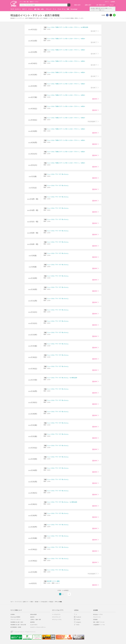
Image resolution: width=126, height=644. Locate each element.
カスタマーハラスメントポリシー (38, 627)
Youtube (78, 619)
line (114, 15)
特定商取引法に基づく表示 (17, 622)
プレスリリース (97, 617)
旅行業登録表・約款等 (16, 627)
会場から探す (88, 5)
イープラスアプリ (56, 614)
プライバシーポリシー (16, 619)
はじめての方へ (34, 625)
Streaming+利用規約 (15, 617)
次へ (69, 594)
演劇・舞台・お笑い (39, 9)
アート (54, 9)
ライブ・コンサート (16, 9)
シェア (107, 15)
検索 (70, 6)
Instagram (79, 622)
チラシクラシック (56, 617)
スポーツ (24, 9)
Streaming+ (74, 9)
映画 (68, 9)
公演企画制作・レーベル (99, 625)
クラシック (49, 9)
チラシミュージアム (57, 619)
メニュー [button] (112, 5)
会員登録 (113, 2)
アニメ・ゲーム (61, 9)
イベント (30, 9)
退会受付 (32, 617)
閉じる (114, 8)
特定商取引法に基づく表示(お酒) (18, 625)
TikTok (78, 625)
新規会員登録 (33, 614)
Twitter (111, 15)
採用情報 (95, 619)
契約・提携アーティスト (99, 622)
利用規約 (13, 614)
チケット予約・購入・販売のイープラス (29, 2)
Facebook (79, 617)
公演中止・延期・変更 (36, 619)
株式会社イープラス (98, 614)
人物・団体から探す (101, 5)
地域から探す (77, 5)
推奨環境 (32, 622)
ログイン (107, 2)
